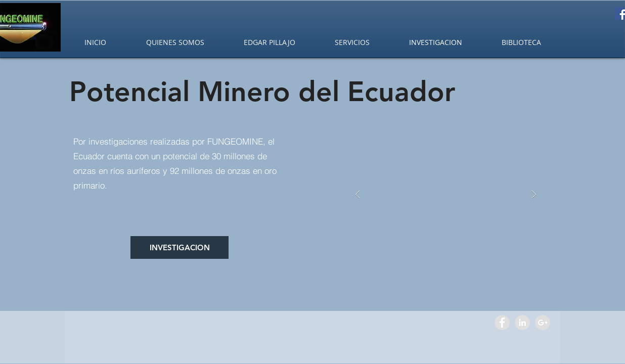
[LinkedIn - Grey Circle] (522, 323)
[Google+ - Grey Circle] (543, 323)
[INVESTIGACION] (180, 247)
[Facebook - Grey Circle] (502, 323)
